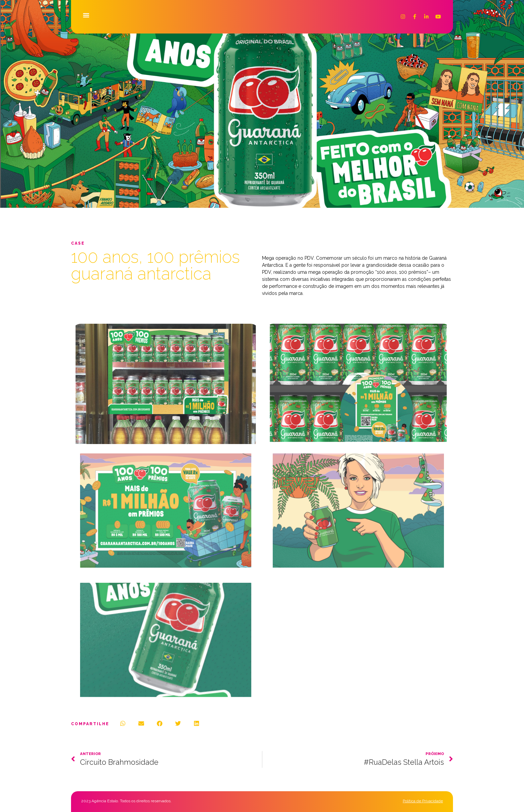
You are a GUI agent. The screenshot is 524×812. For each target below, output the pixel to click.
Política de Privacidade (423, 801)
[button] (86, 15)
